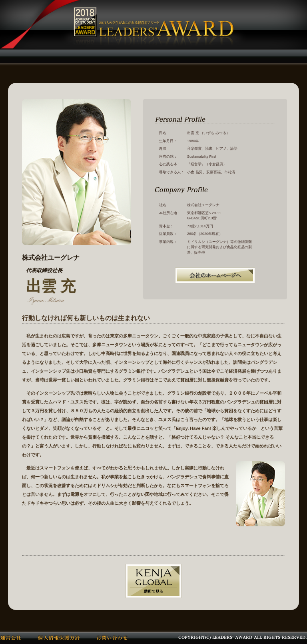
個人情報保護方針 (59, 637)
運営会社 (11, 637)
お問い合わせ (112, 637)
